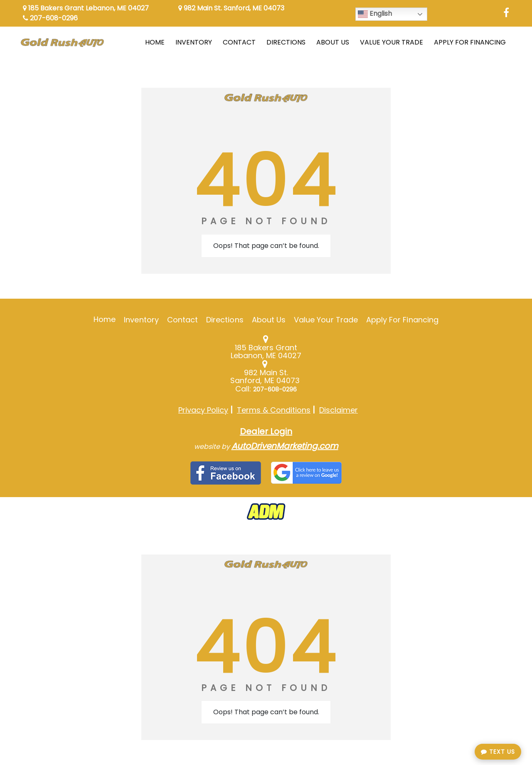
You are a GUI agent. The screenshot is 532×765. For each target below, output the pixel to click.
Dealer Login (266, 431)
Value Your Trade (326, 320)
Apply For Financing (402, 320)
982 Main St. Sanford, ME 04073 (231, 8)
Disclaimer (339, 410)
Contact (182, 320)
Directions (225, 320)
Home (105, 319)
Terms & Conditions (274, 410)
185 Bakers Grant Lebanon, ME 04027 (86, 8)
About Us (269, 320)
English (375, 14)
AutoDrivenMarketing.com (285, 446)
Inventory (141, 320)
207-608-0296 (50, 18)
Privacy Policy (203, 410)
